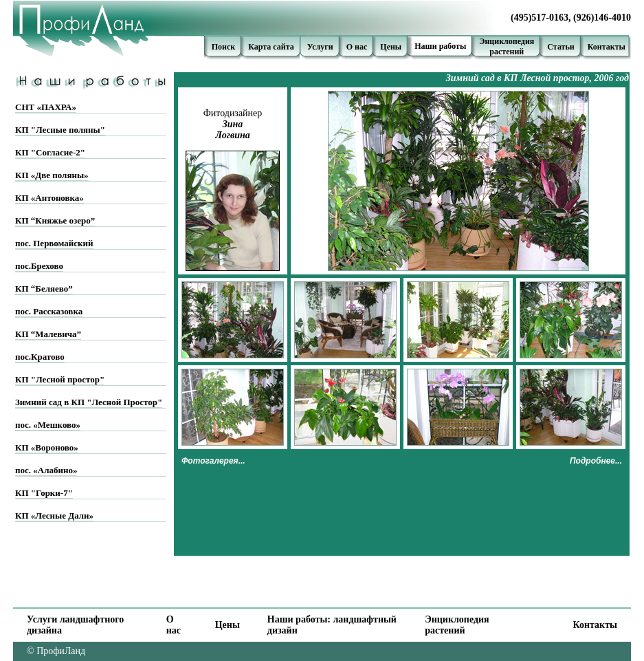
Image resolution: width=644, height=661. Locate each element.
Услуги (320, 47)
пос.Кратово (40, 357)
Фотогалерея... (213, 461)
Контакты (607, 47)
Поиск (224, 47)
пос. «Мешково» (48, 425)
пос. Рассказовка (49, 311)
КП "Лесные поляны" (60, 130)
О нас (357, 47)
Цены (391, 47)
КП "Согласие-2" (50, 152)
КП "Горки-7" (44, 493)
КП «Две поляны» (52, 175)
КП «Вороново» (47, 447)
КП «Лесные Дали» (54, 516)
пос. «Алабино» (46, 470)
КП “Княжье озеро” (55, 220)
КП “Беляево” (44, 289)
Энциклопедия (507, 41)
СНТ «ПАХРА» (46, 107)
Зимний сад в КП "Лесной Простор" (89, 402)
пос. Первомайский (54, 243)
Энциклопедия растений (457, 625)
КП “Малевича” (48, 334)
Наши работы (440, 46)
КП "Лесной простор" (60, 379)
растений (507, 52)
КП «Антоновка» (49, 198)
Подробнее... (596, 461)
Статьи (560, 47)
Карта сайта (271, 47)
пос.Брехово (39, 266)
